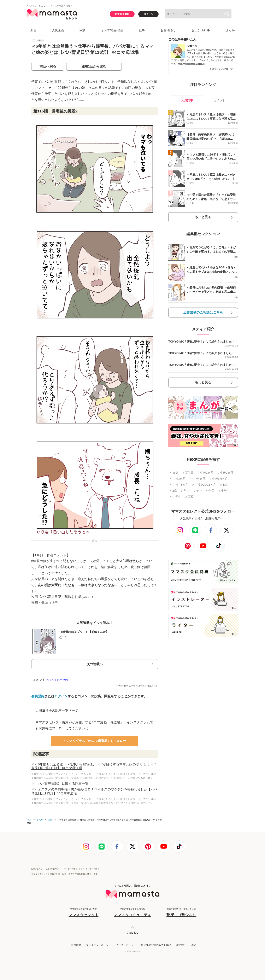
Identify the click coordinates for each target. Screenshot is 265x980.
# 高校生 (191, 497)
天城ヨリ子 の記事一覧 (222, 69)
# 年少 (185, 491)
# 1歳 (224, 485)
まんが (230, 30)
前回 (128, 88)
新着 (33, 30)
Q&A (193, 945)
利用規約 (76, 945)
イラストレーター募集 (88, 869)
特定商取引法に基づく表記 (156, 945)
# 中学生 (176, 497)
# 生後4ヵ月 (198, 479)
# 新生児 (188, 473)
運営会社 (181, 945)
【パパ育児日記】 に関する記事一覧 (61, 784)
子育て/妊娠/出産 (112, 30)
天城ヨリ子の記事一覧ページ (57, 710)
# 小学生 (224, 491)
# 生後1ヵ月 (205, 473)
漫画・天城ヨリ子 (45, 603)
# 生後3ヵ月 (178, 479)
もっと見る (203, 217)
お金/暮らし (168, 30)
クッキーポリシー (126, 945)
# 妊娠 (174, 473)
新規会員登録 (122, 14)
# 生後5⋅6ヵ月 (219, 479)
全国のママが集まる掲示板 (132, 913)
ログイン (148, 14)
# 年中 (198, 491)
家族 (82, 30)
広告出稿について (53, 869)
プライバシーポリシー (99, 945)
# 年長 (210, 491)
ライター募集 (70, 869)
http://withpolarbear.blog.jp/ (192, 64)
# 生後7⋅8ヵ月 (179, 485)
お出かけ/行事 (201, 30)
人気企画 (58, 30)
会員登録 (38, 696)
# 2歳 (173, 491)
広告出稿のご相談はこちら (203, 312)
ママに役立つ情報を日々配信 (84, 913)
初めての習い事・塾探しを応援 (181, 913)
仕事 (142, 30)
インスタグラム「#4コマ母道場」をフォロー (95, 741)
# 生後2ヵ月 (225, 473)
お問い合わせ (37, 869)
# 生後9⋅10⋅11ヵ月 (204, 485)
